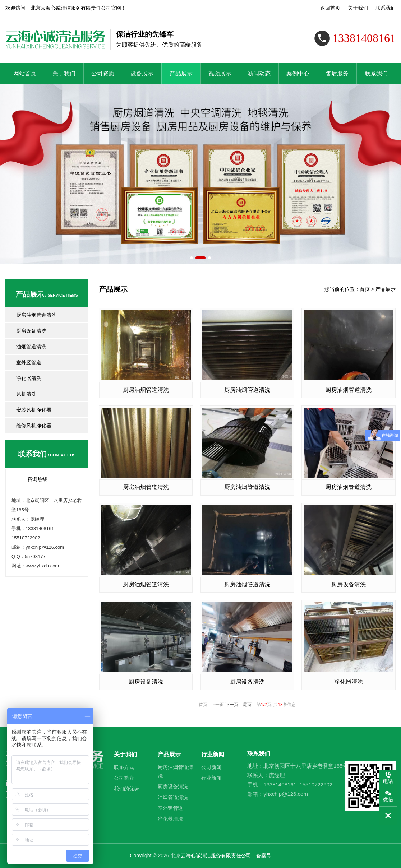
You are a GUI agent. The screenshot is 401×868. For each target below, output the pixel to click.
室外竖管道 (29, 362)
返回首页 (330, 8)
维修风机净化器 (34, 426)
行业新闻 (213, 754)
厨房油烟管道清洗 (36, 315)
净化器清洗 (29, 378)
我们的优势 (126, 789)
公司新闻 (211, 767)
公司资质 (103, 73)
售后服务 (337, 73)
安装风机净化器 (34, 410)
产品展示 (181, 73)
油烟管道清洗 (31, 347)
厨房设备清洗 (31, 331)
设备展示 (142, 73)
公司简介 (124, 778)
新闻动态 (259, 73)
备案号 (264, 855)
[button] (191, 257)
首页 (365, 289)
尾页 (247, 705)
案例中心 (298, 73)
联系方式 (124, 767)
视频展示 (220, 73)
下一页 (232, 705)
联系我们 (386, 8)
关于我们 (358, 8)
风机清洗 (26, 394)
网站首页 (25, 73)
